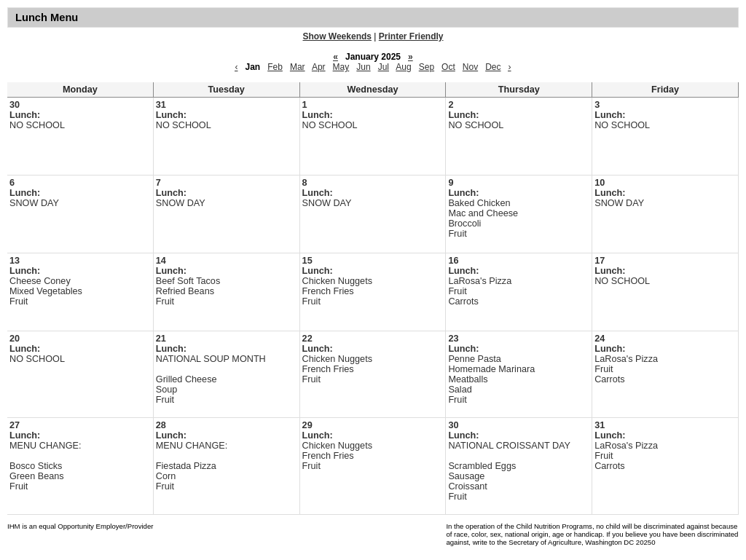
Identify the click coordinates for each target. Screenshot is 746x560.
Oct (448, 67)
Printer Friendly (411, 36)
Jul (384, 67)
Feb (275, 67)
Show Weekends (337, 36)
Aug (403, 67)
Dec (493, 67)
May (341, 67)
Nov (470, 67)
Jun (363, 67)
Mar (298, 67)
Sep (427, 67)
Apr (319, 67)
